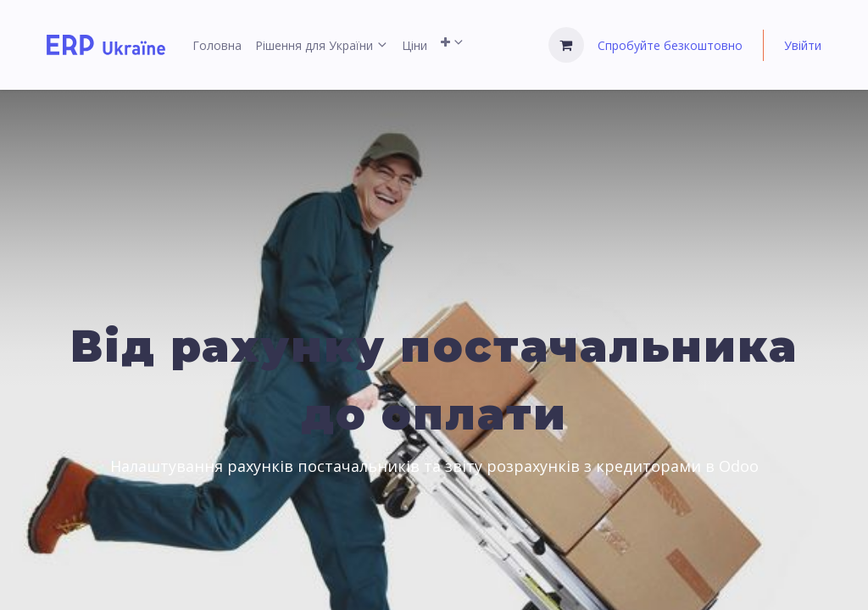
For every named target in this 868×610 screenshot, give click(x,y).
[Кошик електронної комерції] (566, 45)
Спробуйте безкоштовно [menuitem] (670, 45)
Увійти (803, 45)
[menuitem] (217, 45)
